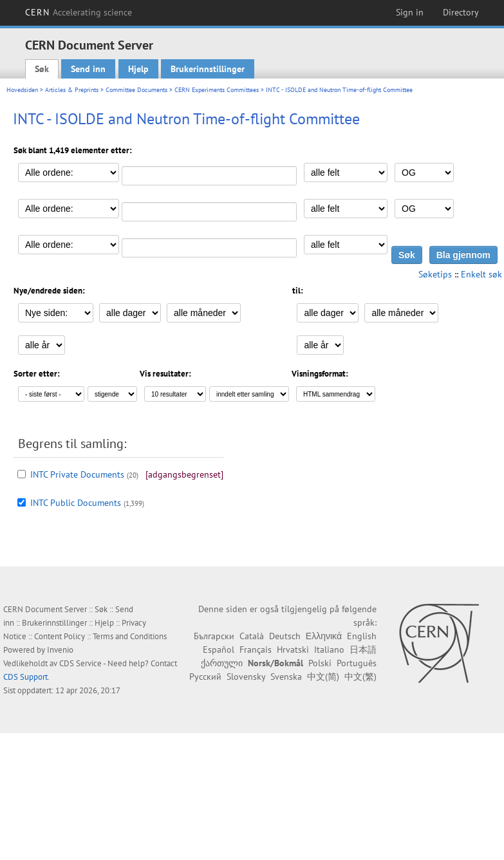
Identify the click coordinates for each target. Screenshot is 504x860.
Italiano (329, 650)
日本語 (363, 650)
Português (357, 663)
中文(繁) (360, 677)
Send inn (88, 69)
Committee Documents (136, 90)
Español (219, 650)
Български (214, 636)
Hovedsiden (22, 90)
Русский (205, 677)
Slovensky (246, 677)
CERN (79, 12)
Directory (461, 12)
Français (256, 650)
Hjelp (138, 69)
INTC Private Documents (77, 474)
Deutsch (285, 636)
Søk (42, 69)
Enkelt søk (481, 274)
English (362, 636)
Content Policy (60, 636)
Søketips (435, 274)
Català (252, 636)
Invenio (60, 650)
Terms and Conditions (130, 636)
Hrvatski (293, 650)
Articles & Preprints (72, 90)
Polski (320, 663)
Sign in (410, 12)
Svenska (286, 677)
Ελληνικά (324, 636)
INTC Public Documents (76, 503)
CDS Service (80, 663)
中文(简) (323, 677)
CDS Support (25, 677)
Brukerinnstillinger (208, 69)
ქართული (222, 663)
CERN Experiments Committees (217, 90)
